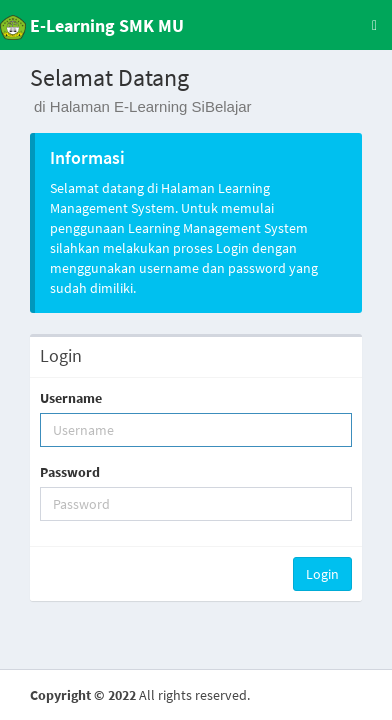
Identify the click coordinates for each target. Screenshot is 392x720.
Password (70, 472)
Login (322, 574)
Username (71, 398)
